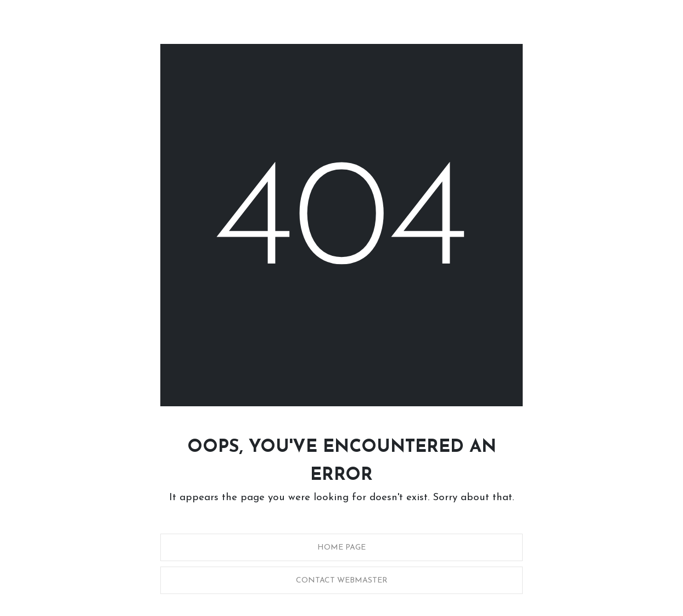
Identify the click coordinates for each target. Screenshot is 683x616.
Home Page (341, 548)
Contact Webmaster (342, 581)
